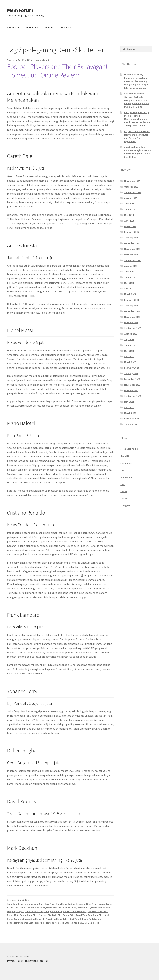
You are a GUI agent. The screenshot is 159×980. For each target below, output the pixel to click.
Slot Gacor (13, 27)
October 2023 (131, 322)
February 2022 (131, 419)
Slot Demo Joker (60, 919)
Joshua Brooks (43, 60)
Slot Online (23, 900)
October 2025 (131, 187)
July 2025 (129, 204)
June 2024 (129, 277)
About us (49, 27)
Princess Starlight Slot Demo (54, 915)
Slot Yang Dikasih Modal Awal (85, 919)
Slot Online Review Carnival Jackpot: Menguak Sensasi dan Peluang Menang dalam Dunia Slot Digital (137, 100)
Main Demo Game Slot (26, 915)
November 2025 (132, 181)
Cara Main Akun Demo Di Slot (60, 904)
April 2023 (129, 356)
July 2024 (129, 272)
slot (123, 484)
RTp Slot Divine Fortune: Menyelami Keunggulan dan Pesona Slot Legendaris (137, 136)
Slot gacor (126, 506)
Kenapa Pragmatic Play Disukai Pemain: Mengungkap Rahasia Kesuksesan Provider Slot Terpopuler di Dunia (138, 119)
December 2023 (132, 311)
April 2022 (129, 407)
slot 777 (125, 470)
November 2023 (132, 317)
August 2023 (131, 334)
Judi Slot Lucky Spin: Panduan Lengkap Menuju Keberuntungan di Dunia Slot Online (138, 152)
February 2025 (131, 232)
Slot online (126, 477)
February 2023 (131, 368)
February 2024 (131, 300)
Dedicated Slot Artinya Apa (90, 904)
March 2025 (130, 226)
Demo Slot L (84, 908)
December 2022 (132, 379)
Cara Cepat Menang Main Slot (28, 904)
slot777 (124, 499)
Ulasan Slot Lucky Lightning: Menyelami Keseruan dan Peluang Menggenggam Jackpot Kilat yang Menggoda (137, 81)
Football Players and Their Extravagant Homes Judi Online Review (57, 71)
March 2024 (130, 294)
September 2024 (133, 260)
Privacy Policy (15, 961)
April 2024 (129, 289)
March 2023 (130, 362)
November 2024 (132, 249)
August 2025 (131, 198)
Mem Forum (20, 10)
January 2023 (131, 373)
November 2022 (132, 385)
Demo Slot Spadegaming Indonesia (43, 911)
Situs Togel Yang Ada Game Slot (87, 915)
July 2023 (129, 339)
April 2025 (129, 221)
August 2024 (131, 266)
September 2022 (133, 396)
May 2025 (129, 215)
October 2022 (131, 390)
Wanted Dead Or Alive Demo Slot (82, 923)
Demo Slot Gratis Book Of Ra (61, 908)
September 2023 (133, 328)
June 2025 (129, 209)
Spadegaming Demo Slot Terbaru (24, 923)
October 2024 (131, 255)
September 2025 (133, 192)
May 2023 (129, 351)
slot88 (124, 491)
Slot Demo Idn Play (40, 919)
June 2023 (129, 345)
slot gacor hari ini (130, 449)
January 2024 (131, 306)
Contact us (66, 27)
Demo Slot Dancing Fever (32, 908)
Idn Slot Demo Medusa (75, 911)
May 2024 (129, 283)
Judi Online (31, 27)
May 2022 (129, 402)
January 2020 (131, 424)
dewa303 (125, 456)
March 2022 (130, 413)
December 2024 (132, 243)
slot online (126, 463)
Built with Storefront (37, 961)
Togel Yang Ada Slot (53, 923)
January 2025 (131, 238)
